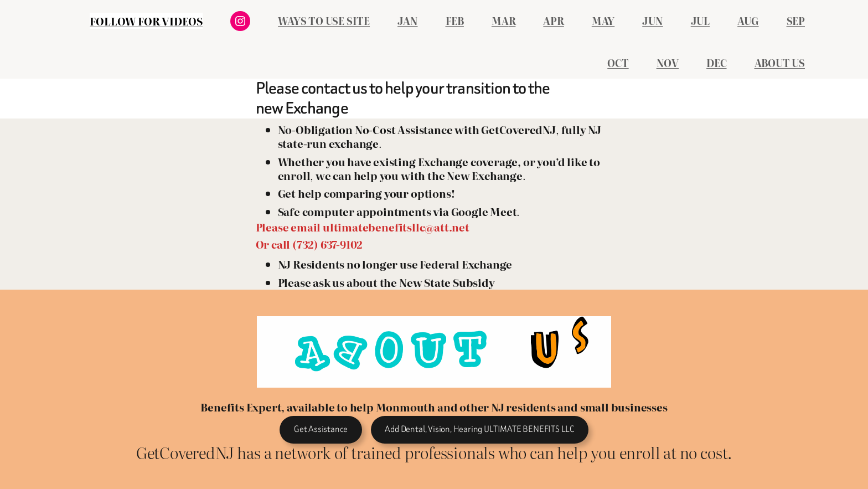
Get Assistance (321, 429)
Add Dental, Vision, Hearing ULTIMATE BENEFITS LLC (479, 429)
